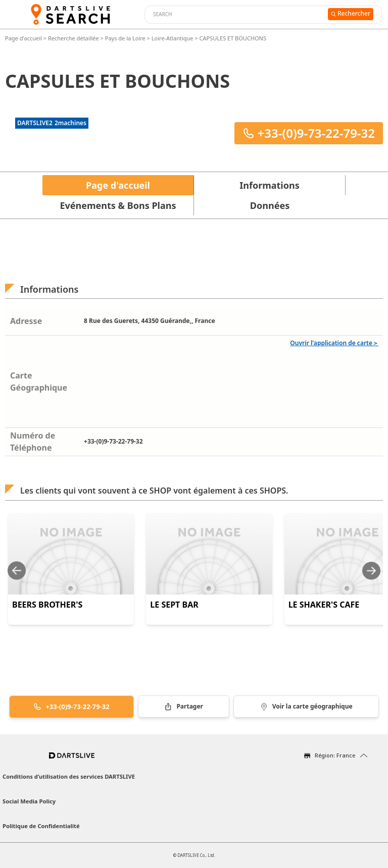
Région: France (335, 755)
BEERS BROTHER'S (47, 605)
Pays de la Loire (125, 38)
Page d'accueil (24, 38)
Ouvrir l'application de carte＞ (334, 343)
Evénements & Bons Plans (118, 205)
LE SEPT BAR (174, 605)
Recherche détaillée (74, 38)
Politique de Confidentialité (41, 826)
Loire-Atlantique (173, 38)
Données (270, 205)
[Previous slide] (17, 571)
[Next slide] (371, 571)
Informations (269, 185)
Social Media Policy (29, 801)
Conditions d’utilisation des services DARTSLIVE (69, 776)
